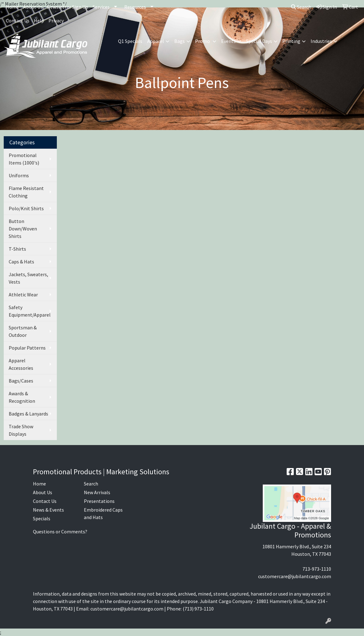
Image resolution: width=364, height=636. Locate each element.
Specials (42, 518)
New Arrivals (97, 492)
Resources (135, 7)
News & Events (48, 510)
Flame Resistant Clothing (26, 192)
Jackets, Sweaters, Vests (28, 278)
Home (12, 7)
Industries (321, 41)
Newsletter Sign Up (68, 7)
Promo (203, 41)
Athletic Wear (23, 295)
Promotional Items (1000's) (24, 159)
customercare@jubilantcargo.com (295, 576)
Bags (180, 41)
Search (301, 7)
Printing (291, 41)
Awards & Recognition (22, 397)
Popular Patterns (27, 348)
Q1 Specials (130, 41)
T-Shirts (17, 249)
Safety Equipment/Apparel (30, 311)
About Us (33, 7)
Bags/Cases (21, 381)
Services (101, 7)
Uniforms (19, 175)
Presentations (99, 501)
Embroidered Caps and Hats (103, 513)
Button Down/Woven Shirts (23, 229)
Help (39, 21)
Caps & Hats (21, 262)
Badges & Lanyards (28, 414)
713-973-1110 (317, 569)
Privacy (56, 21)
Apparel (156, 41)
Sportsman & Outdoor (23, 331)
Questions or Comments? (60, 532)
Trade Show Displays (21, 430)
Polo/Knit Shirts (26, 208)
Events (228, 41)
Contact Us (18, 21)
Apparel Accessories (21, 364)
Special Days (259, 41)
